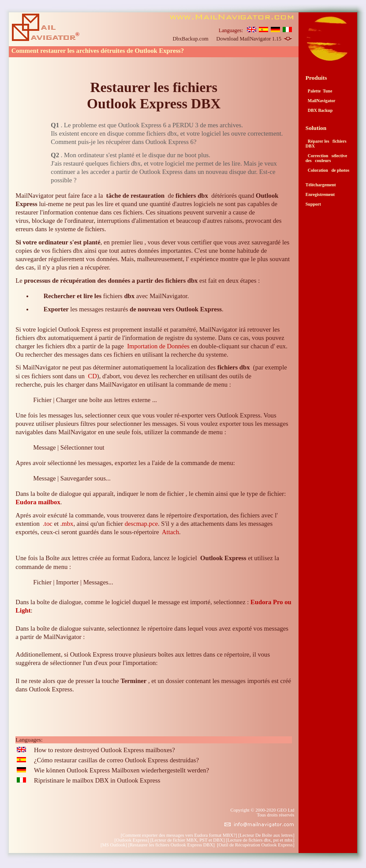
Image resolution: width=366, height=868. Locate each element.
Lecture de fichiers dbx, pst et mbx (260, 840)
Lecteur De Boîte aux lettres (266, 835)
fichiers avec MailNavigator (116, 296)
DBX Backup (319, 110)
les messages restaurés (133, 309)
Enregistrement (320, 194)
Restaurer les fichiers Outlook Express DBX (154, 95)
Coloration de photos (327, 170)
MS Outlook (114, 845)
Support (313, 204)
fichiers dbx (234, 367)
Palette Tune (319, 91)
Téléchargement (321, 185)
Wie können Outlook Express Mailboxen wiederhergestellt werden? (121, 770)
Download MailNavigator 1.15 (254, 39)
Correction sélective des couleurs (327, 158)
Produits (316, 78)
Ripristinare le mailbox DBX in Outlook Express (97, 780)
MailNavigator (321, 101)
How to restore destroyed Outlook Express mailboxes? (105, 750)
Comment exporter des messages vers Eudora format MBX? (179, 835)
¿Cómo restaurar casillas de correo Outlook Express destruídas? (116, 760)
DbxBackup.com (191, 39)
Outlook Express (132, 840)
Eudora (141, 558)
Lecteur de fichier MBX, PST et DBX (187, 840)
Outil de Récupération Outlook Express (256, 845)
